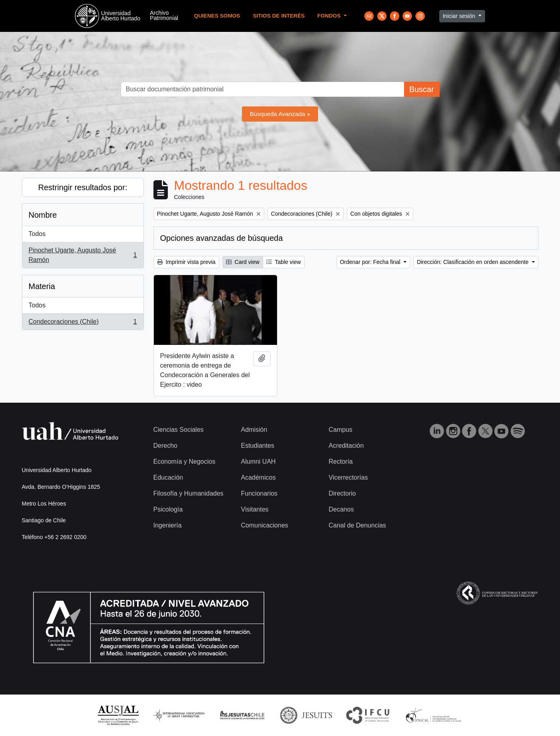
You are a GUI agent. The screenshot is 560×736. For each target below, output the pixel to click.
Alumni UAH (258, 461)
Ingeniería (168, 525)
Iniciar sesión (460, 16)
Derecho (165, 446)
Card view (243, 262)
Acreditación (346, 446)
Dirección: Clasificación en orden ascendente (474, 262)
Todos (37, 234)
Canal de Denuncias (358, 525)
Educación (168, 477)
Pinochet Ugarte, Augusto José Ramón (83, 255)
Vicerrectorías (348, 477)
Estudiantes (258, 446)
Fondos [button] (330, 16)
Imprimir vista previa (186, 262)
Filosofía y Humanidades (189, 493)
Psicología (168, 509)
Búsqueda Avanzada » (280, 114)
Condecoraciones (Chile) (83, 323)
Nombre (43, 215)
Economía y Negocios (185, 461)
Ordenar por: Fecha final (371, 262)
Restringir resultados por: (83, 187)
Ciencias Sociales (179, 430)
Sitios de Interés (279, 16)
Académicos (258, 477)
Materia (42, 286)
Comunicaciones (265, 525)
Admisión (254, 430)
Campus (341, 430)
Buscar (421, 89)
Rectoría (341, 461)
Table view (284, 262)
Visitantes (255, 509)
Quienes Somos (217, 16)
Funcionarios (259, 493)
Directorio (342, 493)
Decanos (341, 509)
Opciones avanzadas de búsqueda (222, 238)
